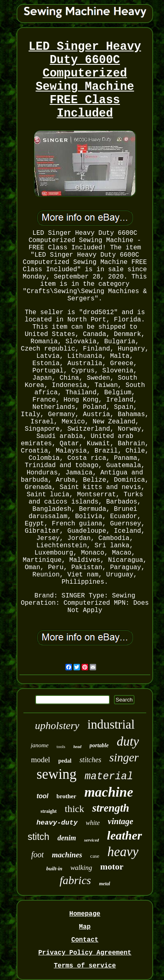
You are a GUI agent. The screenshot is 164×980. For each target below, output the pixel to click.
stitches (90, 760)
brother (66, 796)
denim (67, 838)
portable (99, 745)
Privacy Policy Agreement (85, 953)
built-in (54, 868)
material (109, 777)
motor (112, 866)
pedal (65, 761)
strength (111, 808)
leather (125, 835)
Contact (85, 940)
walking (81, 868)
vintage (121, 821)
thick (74, 809)
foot (37, 855)
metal (104, 884)
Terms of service (85, 966)
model (41, 760)
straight (48, 811)
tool (42, 796)
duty (128, 741)
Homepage (85, 914)
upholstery (57, 726)
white (93, 823)
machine (109, 792)
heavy (123, 852)
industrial (111, 724)
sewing (56, 774)
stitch (38, 837)
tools (61, 746)
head (78, 747)
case (95, 856)
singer (124, 757)
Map (85, 927)
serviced (91, 840)
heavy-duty (57, 823)
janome (40, 745)
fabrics (75, 880)
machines (67, 855)
